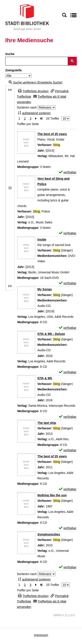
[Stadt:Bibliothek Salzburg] (27, 17)
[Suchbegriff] (37, 61)
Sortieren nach (27, 107)
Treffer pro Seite (28, 124)
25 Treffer (53, 119)
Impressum (41, 635)
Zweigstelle (13, 70)
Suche (10, 54)
